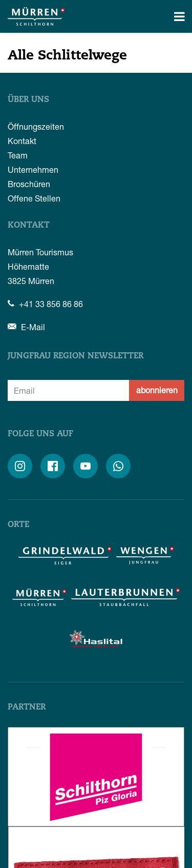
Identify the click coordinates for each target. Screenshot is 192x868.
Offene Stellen (34, 198)
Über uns (28, 100)
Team (18, 155)
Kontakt (22, 141)
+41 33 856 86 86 (45, 304)
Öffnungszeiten (36, 126)
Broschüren (29, 184)
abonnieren (157, 390)
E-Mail (26, 327)
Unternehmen (33, 169)
